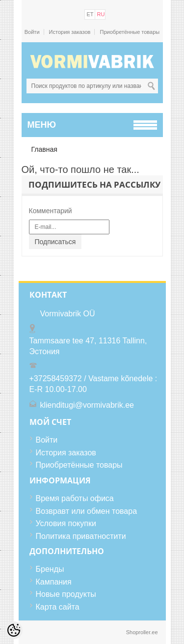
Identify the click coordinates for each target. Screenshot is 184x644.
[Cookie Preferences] (14, 630)
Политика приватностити (81, 536)
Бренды (50, 569)
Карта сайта (58, 607)
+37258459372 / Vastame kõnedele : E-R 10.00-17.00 (93, 384)
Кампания (54, 582)
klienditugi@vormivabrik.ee (87, 405)
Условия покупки (66, 523)
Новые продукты (66, 594)
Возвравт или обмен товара (87, 511)
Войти (32, 32)
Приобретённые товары (130, 32)
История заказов (70, 32)
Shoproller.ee (142, 632)
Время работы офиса (75, 498)
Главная (44, 149)
